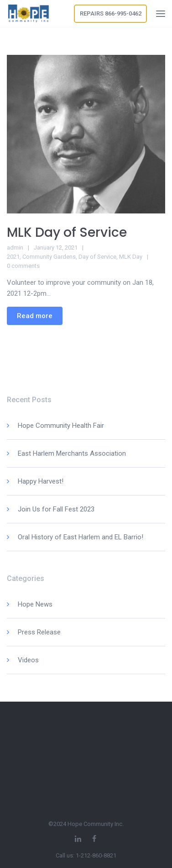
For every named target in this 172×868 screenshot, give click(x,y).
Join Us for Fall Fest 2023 (56, 509)
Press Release (39, 632)
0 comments (23, 266)
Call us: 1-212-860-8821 (86, 855)
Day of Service (97, 257)
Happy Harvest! (41, 481)
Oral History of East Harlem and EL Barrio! (81, 537)
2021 (13, 257)
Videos (28, 660)
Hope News (35, 604)
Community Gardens (49, 257)
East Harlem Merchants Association (72, 453)
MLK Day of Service (67, 232)
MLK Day (131, 257)
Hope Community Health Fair (61, 426)
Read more (35, 316)
